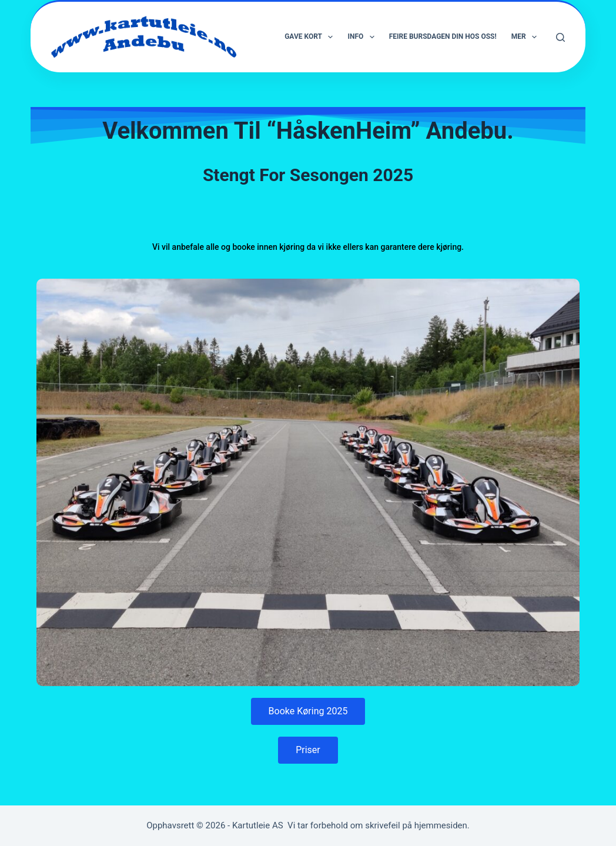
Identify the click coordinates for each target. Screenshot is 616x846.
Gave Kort (311, 37)
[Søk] (560, 37)
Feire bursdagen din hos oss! (443, 36)
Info (363, 37)
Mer (526, 37)
